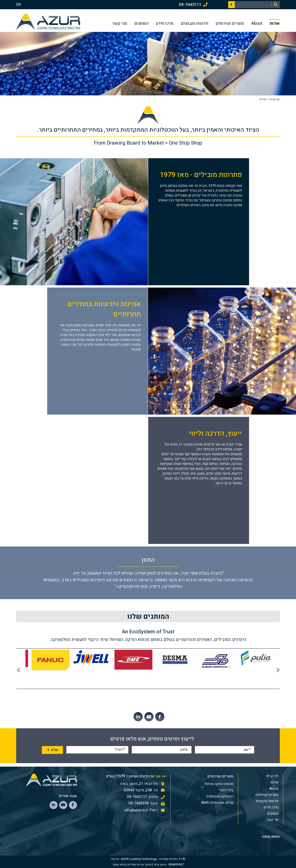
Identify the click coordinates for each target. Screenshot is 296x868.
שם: (247, 749)
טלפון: (184, 749)
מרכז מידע (165, 23)
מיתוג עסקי (119, 864)
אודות (275, 23)
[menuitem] (204, 784)
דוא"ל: (119, 749)
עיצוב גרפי (160, 864)
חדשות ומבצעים (194, 23)
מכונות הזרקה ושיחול (219, 784)
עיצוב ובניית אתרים (140, 864)
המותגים (141, 23)
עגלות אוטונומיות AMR (217, 803)
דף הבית (275, 99)
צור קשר (120, 23)
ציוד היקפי (226, 790)
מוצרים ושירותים (230, 23)
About (257, 23)
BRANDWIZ (176, 864)
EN (18, 5)
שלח (52, 750)
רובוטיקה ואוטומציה (220, 796)
